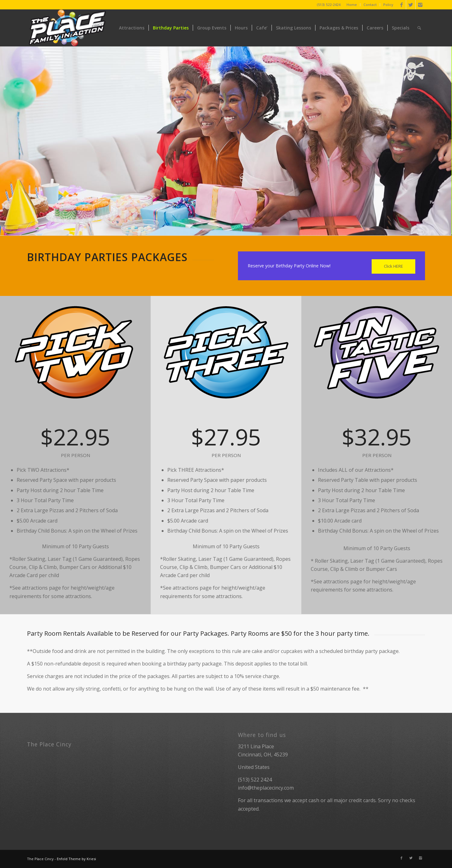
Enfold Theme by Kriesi (76, 859)
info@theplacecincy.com (266, 788)
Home (352, 5)
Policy (388, 5)
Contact (370, 5)
